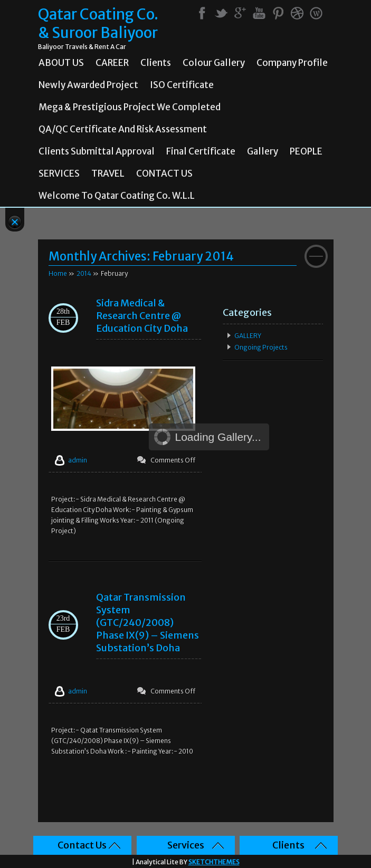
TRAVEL (108, 173)
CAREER (112, 63)
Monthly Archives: (141, 256)
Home (58, 273)
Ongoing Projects (261, 347)
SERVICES (59, 173)
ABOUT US (61, 63)
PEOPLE (306, 151)
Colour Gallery (214, 63)
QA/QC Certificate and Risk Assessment (123, 129)
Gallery (263, 151)
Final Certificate (201, 151)
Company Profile (292, 63)
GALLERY (248, 336)
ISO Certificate (182, 85)
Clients (156, 63)
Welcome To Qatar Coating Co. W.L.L (117, 196)
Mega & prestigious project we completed (130, 107)
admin (78, 460)
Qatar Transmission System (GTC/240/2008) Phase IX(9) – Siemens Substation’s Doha (148, 623)
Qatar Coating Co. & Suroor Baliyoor (98, 24)
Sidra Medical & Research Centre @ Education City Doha (142, 316)
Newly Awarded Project (88, 85)
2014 (84, 273)
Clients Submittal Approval (97, 151)
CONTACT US (164, 173)
